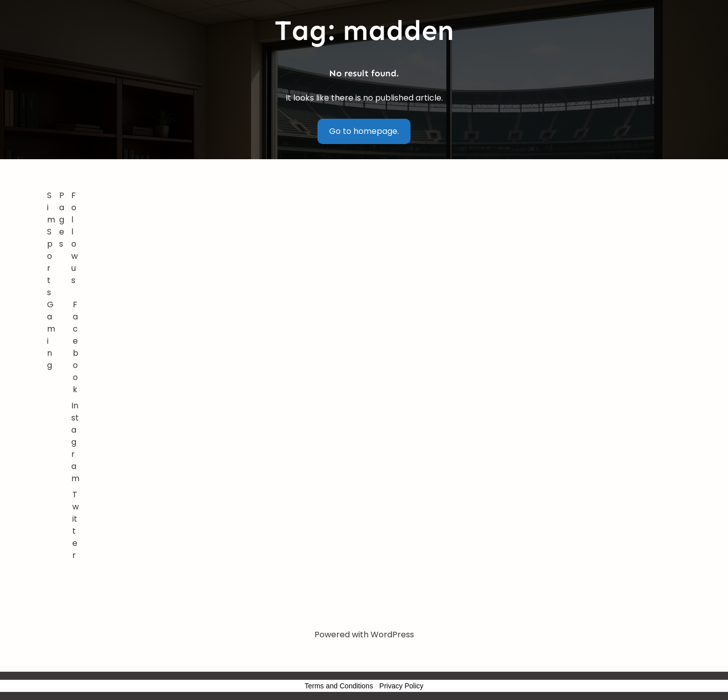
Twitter (76, 525)
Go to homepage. (364, 131)
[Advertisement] (382, 265)
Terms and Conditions (339, 686)
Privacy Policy (401, 686)
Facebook (76, 347)
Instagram (75, 442)
